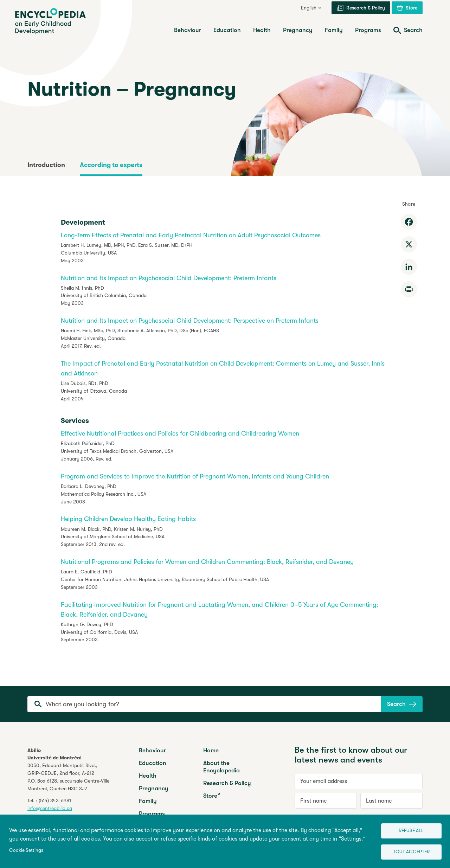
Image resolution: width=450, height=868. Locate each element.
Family (148, 801)
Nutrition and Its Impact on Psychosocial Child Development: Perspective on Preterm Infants (190, 321)
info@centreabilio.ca (50, 808)
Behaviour (152, 750)
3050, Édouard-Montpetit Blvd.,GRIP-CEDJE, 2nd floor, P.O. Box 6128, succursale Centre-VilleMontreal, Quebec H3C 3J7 (68, 777)
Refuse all (406, 828)
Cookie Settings (26, 848)
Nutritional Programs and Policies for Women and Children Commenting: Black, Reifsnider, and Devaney (207, 562)
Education (153, 763)
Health (148, 776)
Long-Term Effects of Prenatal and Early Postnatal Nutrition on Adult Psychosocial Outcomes (191, 235)
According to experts (111, 165)
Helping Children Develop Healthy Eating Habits (128, 519)
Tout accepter (406, 851)
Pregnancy (154, 788)
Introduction (46, 165)
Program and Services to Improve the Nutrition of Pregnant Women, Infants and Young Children (195, 476)
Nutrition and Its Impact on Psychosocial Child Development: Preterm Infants (169, 278)
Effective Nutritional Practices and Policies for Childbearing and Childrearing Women (180, 433)
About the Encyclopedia (221, 767)
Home (211, 750)
